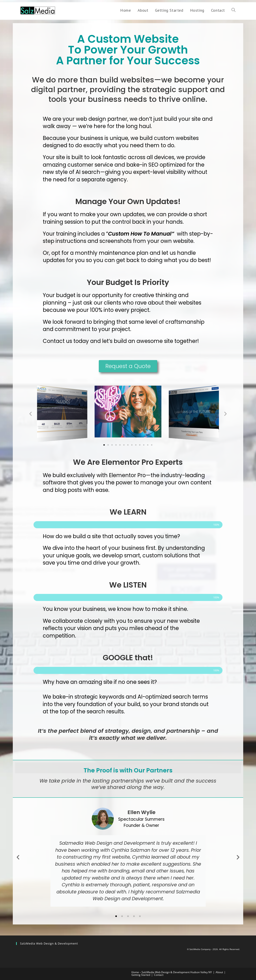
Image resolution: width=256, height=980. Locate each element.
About (219, 972)
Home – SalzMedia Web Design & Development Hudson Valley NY (172, 972)
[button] (31, 414)
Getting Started (141, 975)
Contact (159, 975)
